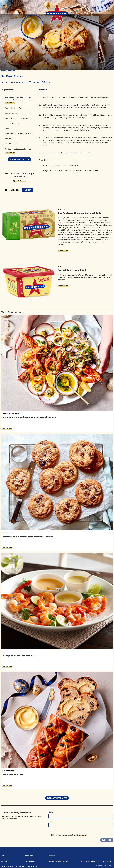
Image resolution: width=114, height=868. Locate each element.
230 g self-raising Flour (12, 108)
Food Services (108, 861)
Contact (5, 861)
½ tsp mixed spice (10, 123)
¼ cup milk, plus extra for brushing (17, 133)
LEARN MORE (10, 102)
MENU (109, 10)
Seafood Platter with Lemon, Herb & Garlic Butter (29, 417)
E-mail (51, 821)
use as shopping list (20, 159)
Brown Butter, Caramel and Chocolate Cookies (28, 537)
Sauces (5, 652)
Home (3, 856)
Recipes (52, 856)
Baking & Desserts (8, 533)
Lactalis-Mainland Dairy (90, 861)
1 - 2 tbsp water (9, 143)
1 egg (5, 128)
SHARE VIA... (21, 181)
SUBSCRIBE (107, 840)
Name (51, 812)
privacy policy (81, 835)
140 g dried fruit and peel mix (15, 118)
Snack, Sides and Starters (11, 414)
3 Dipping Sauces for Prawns (18, 656)
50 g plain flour (9, 138)
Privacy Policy (31, 861)
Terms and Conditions (58, 861)
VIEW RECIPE (7, 429)
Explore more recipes (57, 798)
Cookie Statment (32, 866)
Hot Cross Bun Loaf (13, 775)
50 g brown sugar (10, 113)
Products (29, 856)
